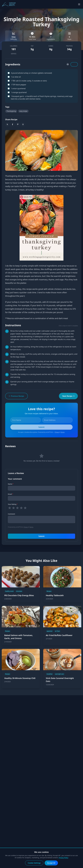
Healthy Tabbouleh (55, 595)
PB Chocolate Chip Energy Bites (19, 595)
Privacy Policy (63, 858)
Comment (11, 514)
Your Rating (13, 504)
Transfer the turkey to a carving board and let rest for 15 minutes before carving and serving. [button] (43, 376)
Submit (41, 536)
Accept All (51, 863)
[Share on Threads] (23, 124)
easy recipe (23, 111)
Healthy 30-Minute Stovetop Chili (20, 678)
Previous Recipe (16, 396)
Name (11, 484)
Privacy (57, 432)
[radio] (10, 508)
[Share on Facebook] (13, 124)
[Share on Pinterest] (18, 124)
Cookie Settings (34, 863)
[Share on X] (7, 124)
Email (10, 494)
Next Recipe (68, 396)
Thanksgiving (11, 111)
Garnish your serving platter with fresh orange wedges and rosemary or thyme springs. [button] (42, 383)
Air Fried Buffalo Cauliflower (59, 635)
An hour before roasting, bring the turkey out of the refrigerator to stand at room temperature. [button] (43, 348)
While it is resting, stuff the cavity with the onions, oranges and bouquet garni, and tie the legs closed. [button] (44, 355)
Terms (63, 432)
